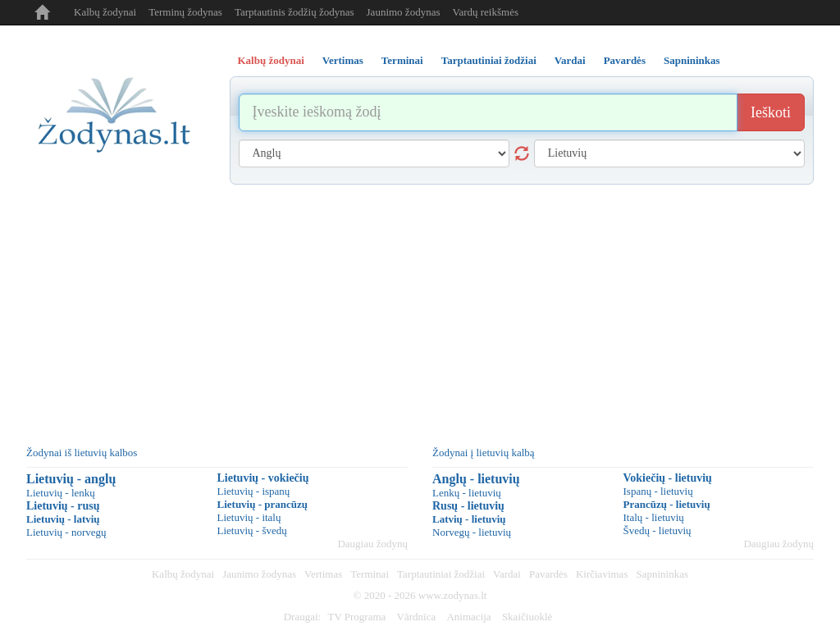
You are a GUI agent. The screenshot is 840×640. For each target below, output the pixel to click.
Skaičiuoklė (527, 617)
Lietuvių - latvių (63, 519)
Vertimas (323, 574)
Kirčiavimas (602, 574)
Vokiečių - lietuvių (668, 478)
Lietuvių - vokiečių (263, 478)
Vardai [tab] (570, 60)
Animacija (468, 617)
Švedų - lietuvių (657, 530)
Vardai (507, 574)
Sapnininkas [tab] (692, 60)
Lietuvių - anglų (71, 479)
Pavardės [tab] (625, 60)
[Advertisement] (420, 308)
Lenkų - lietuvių (467, 493)
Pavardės (548, 574)
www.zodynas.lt (453, 595)
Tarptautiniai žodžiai (441, 574)
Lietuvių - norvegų (66, 532)
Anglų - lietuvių (476, 479)
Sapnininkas (662, 574)
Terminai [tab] (402, 60)
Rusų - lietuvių (468, 506)
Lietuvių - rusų (63, 506)
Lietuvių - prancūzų (263, 504)
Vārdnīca (417, 617)
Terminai (370, 574)
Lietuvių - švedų (252, 530)
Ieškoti (771, 112)
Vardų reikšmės (485, 12)
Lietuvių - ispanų (254, 491)
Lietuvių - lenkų (61, 493)
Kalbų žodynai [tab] (271, 60)
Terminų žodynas (185, 12)
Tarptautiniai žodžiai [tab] (489, 60)
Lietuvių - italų (249, 517)
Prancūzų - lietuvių (667, 504)
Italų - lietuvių (654, 517)
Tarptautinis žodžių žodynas (294, 12)
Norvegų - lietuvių (472, 532)
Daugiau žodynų (372, 544)
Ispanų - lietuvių (658, 491)
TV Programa (356, 617)
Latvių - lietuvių (469, 519)
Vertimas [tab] (343, 60)
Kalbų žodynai (105, 12)
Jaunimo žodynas (404, 12)
